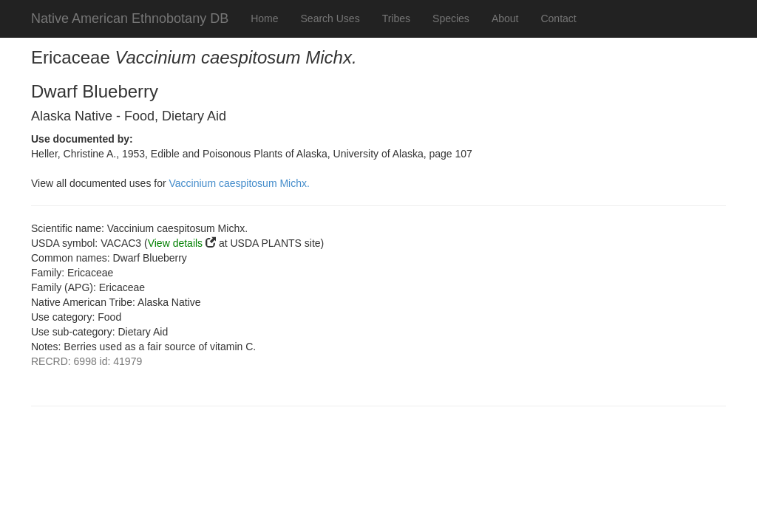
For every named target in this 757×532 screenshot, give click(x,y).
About (505, 18)
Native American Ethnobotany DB (130, 18)
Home (264, 18)
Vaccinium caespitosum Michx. (240, 183)
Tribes (396, 18)
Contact (558, 18)
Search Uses (330, 18)
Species (451, 18)
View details (175, 243)
